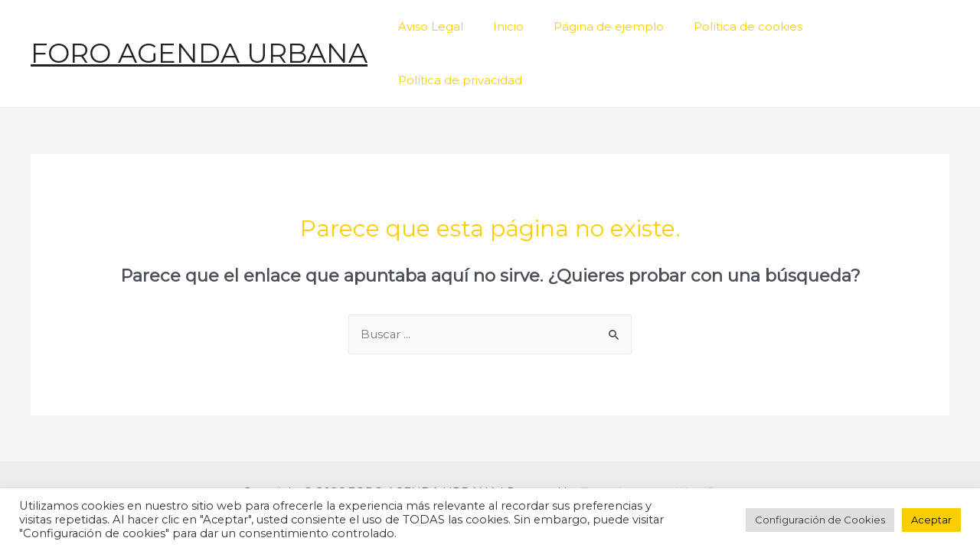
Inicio (511, 27)
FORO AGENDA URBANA (199, 27)
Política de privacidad (876, 27)
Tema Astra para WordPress (659, 441)
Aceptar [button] (931, 520)
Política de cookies (737, 27)
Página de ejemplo (604, 27)
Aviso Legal (440, 27)
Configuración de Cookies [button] (820, 520)
